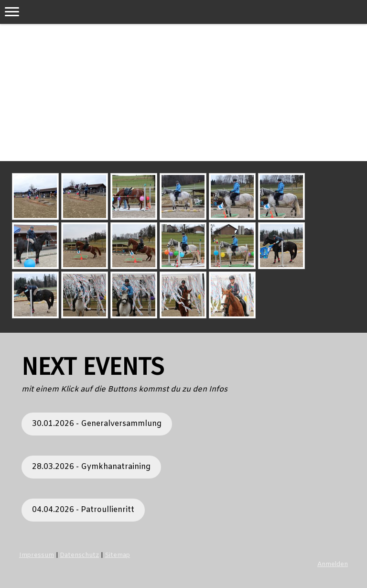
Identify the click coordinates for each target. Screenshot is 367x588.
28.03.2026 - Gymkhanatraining (91, 467)
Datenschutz (79, 555)
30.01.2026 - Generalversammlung (97, 424)
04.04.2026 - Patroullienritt (83, 510)
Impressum (37, 555)
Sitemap (117, 555)
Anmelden (333, 564)
